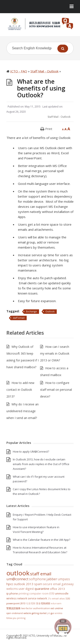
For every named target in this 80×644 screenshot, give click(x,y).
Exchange (31, 311)
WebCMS (12, 589)
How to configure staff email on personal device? (56, 390)
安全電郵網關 (43, 603)
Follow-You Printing (16, 618)
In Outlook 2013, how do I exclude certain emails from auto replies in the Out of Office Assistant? (41, 464)
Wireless (58, 613)
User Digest (26, 589)
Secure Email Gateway (58, 584)
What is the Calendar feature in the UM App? (41, 540)
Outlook (50, 311)
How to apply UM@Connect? (31, 452)
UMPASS (64, 579)
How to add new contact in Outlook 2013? (20, 390)
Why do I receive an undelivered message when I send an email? (23, 411)
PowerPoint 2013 (16, 603)
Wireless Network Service (21, 598)
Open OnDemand (15, 613)
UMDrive (59, 608)
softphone (37, 579)
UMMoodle (62, 594)
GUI (52, 613)
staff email (19, 318)
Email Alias (58, 598)
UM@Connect (17, 579)
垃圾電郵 (31, 603)
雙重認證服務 (13, 608)
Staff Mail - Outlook (59, 117)
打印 (52, 594)
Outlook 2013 (24, 584)
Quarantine (42, 589)
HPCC (10, 584)
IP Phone (12, 593)
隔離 (68, 598)
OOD (52, 608)
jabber (52, 579)
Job (49, 613)
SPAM (38, 584)
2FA (49, 598)
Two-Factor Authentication (36, 608)
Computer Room (39, 594)
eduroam (56, 603)
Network (42, 598)
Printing (24, 593)
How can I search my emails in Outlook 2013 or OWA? (55, 353)
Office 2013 (57, 589)
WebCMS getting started (35, 613)
